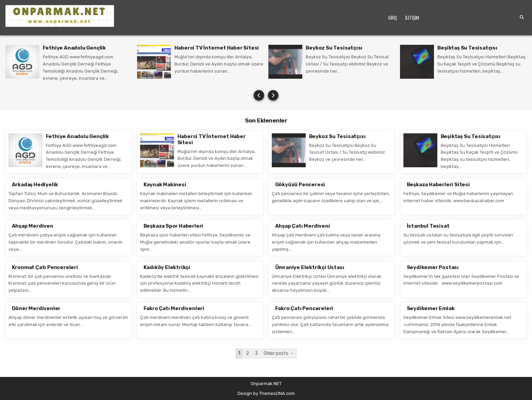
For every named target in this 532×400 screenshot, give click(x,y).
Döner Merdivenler (36, 308)
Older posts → (279, 353)
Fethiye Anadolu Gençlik (74, 48)
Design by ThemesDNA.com (266, 393)
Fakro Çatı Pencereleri (304, 308)
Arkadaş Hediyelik (35, 185)
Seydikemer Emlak (431, 308)
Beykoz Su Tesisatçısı (334, 48)
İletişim (412, 18)
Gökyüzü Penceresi (300, 185)
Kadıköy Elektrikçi (167, 267)
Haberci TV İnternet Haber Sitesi (217, 48)
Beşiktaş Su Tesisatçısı (467, 48)
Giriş (393, 18)
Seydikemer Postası (433, 267)
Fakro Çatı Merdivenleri (174, 308)
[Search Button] (522, 17)
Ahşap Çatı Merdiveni (303, 226)
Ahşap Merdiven (33, 226)
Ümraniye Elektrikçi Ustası (310, 267)
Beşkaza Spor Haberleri (174, 226)
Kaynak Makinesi (165, 185)
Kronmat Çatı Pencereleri (45, 267)
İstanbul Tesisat (428, 226)
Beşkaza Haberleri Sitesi (438, 185)
